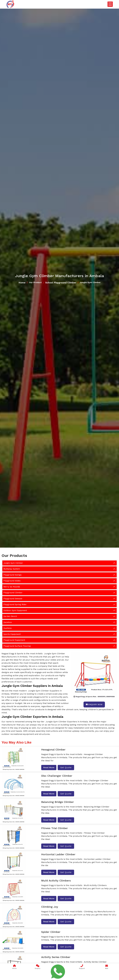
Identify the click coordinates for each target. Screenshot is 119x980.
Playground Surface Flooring (17, 646)
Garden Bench (10, 616)
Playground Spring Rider (15, 604)
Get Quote (66, 767)
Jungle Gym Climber (13, 563)
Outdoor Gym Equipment (15, 610)
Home (22, 283)
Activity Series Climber (56, 957)
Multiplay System (12, 569)
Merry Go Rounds (12, 587)
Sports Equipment (12, 634)
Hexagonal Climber (53, 750)
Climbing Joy (50, 907)
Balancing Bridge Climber (58, 802)
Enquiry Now (94, 704)
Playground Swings (12, 575)
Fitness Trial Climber (55, 828)
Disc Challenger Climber (57, 776)
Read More (49, 767)
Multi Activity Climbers (56, 881)
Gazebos (8, 622)
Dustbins (8, 628)
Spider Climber (51, 932)
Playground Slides (12, 581)
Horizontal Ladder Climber (58, 854)
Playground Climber (13, 593)
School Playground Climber (61, 283)
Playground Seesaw (13, 599)
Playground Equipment (14, 640)
